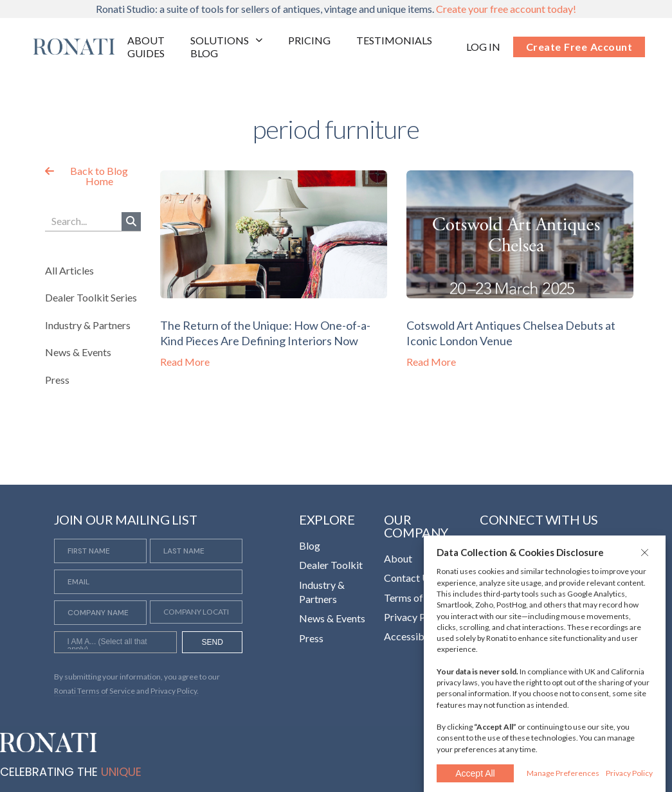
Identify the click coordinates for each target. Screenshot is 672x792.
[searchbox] (115, 643)
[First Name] (100, 551)
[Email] (149, 582)
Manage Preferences (563, 773)
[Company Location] (196, 612)
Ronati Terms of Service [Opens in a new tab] (95, 691)
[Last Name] (196, 551)
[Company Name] (100, 613)
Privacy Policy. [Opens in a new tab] (175, 691)
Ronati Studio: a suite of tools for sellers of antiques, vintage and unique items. (336, 9)
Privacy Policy (629, 773)
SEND (213, 642)
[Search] (131, 221)
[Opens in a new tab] (483, 47)
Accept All (475, 773)
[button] (646, 552)
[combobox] (115, 642)
